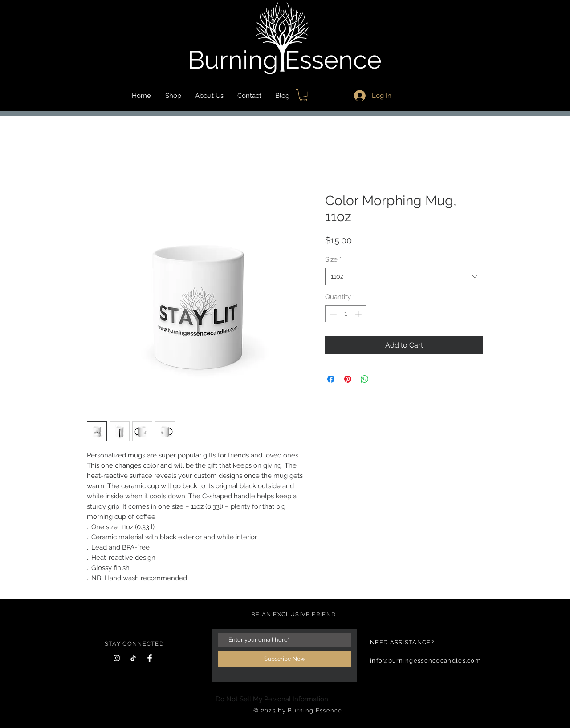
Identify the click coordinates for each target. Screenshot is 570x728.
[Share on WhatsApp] (365, 379)
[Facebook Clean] (150, 658)
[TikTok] (133, 658)
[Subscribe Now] (285, 659)
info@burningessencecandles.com (425, 661)
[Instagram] (117, 658)
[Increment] (359, 314)
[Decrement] (332, 314)
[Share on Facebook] (331, 379)
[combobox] (404, 277)
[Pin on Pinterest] (348, 379)
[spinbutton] (346, 314)
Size (333, 259)
